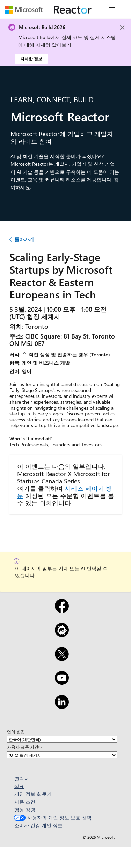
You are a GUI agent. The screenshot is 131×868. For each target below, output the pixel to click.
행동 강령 (25, 810)
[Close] (122, 28)
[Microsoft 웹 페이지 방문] (24, 9)
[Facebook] (62, 610)
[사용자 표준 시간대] (62, 755)
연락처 (22, 778)
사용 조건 (25, 802)
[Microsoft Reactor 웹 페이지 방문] (73, 9)
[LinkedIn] (62, 706)
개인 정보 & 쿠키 (33, 794)
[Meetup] (62, 635)
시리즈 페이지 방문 (65, 492)
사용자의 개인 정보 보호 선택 (52, 818)
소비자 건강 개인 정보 (38, 825)
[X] (62, 659)
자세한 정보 (31, 59)
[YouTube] (62, 682)
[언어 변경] (62, 739)
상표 (19, 786)
